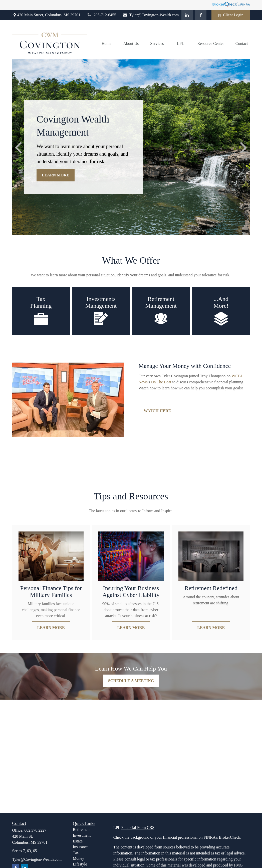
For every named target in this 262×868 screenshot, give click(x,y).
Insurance (81, 847)
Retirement (82, 830)
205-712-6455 (101, 15)
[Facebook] (201, 15)
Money (78, 858)
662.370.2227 (36, 830)
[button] (107, 43)
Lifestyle (80, 864)
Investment (82, 835)
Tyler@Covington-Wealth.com (151, 15)
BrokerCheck (230, 837)
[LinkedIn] (187, 15)
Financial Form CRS (138, 828)
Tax (76, 853)
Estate (78, 841)
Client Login (231, 15)
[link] (161, 382)
